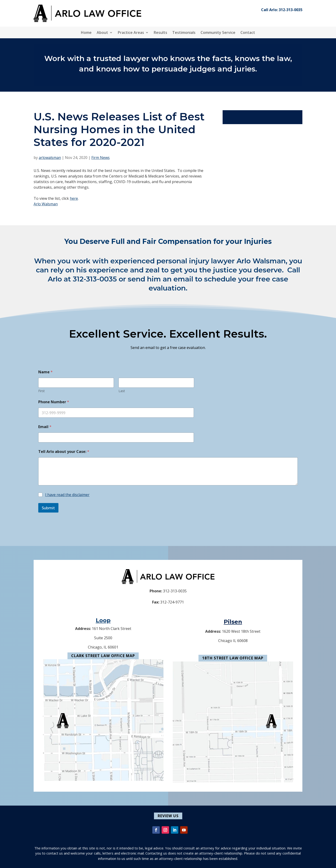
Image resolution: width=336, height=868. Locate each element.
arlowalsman (50, 158)
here (74, 198)
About (102, 33)
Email (45, 427)
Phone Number (54, 402)
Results (160, 33)
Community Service (218, 33)
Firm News (101, 158)
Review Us (168, 816)
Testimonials (184, 33)
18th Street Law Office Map (233, 658)
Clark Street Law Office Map (103, 656)
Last (122, 391)
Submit (48, 508)
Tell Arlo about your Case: (64, 452)
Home (86, 33)
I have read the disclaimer (67, 495)
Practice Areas (131, 33)
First (42, 391)
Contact (248, 33)
